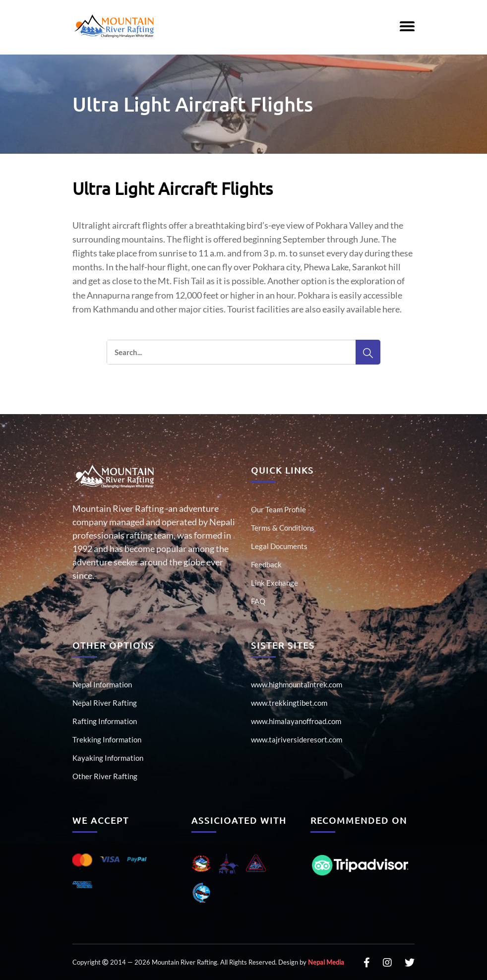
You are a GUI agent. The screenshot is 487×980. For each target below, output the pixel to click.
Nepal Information (102, 684)
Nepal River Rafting (105, 703)
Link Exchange (274, 583)
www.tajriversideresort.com (297, 739)
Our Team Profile (278, 509)
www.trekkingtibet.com (289, 703)
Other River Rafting (105, 776)
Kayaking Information (108, 758)
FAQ (258, 601)
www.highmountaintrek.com (297, 684)
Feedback (266, 564)
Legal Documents (279, 546)
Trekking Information (107, 739)
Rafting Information (105, 721)
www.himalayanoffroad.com (296, 721)
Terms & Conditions (283, 528)
